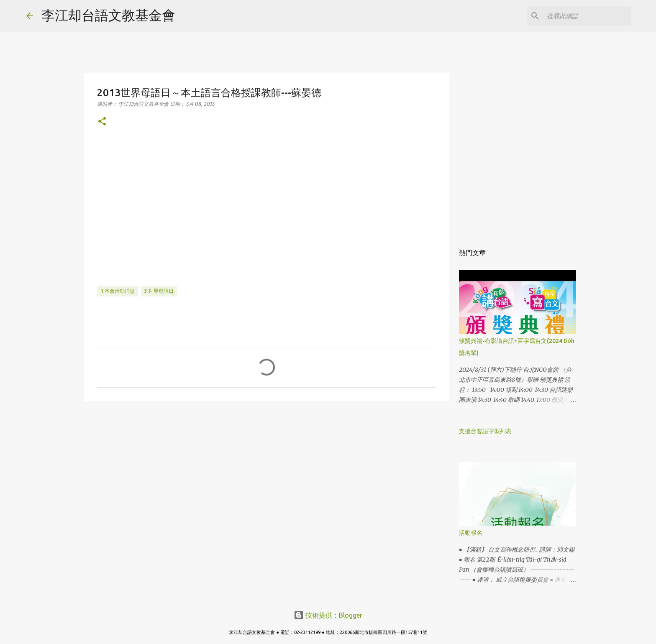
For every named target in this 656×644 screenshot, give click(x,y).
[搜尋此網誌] (587, 16)
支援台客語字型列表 (485, 431)
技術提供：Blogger (328, 615)
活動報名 (471, 533)
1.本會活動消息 (118, 291)
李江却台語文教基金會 (108, 15)
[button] (102, 122)
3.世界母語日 (159, 291)
